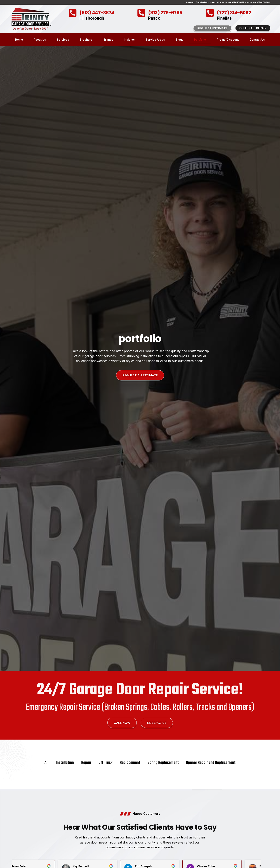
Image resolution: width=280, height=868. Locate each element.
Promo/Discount (228, 40)
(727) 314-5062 (234, 13)
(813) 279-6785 (165, 13)
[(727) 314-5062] (210, 13)
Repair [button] (86, 763)
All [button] (46, 763)
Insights (129, 40)
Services (63, 40)
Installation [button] (65, 763)
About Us (40, 40)
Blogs (180, 40)
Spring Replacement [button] (163, 763)
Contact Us (257, 40)
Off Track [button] (105, 763)
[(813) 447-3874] (73, 13)
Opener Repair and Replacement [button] (211, 763)
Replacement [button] (130, 763)
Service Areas (155, 40)
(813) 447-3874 (97, 13)
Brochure (86, 40)
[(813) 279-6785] (141, 13)
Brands (108, 40)
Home (19, 40)
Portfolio (200, 40)
